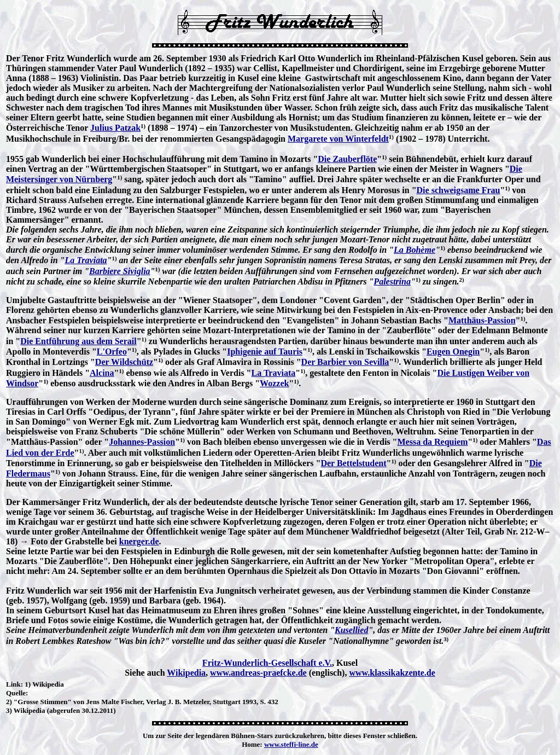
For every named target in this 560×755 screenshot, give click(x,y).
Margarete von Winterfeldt (338, 139)
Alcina (102, 373)
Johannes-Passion (142, 442)
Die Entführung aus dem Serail (78, 341)
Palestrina (392, 281)
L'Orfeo (112, 352)
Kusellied (351, 630)
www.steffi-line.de (291, 744)
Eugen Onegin (453, 352)
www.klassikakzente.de (392, 673)
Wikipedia (186, 673)
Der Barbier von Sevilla (345, 362)
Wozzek (274, 383)
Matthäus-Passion (482, 320)
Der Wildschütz (124, 362)
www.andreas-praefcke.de (258, 673)
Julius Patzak (115, 128)
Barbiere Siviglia (120, 271)
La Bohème (415, 250)
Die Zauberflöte (347, 159)
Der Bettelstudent (353, 463)
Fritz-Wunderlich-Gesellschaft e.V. (267, 663)
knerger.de (139, 541)
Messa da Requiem (432, 442)
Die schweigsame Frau (459, 190)
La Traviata (86, 260)
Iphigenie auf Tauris (265, 352)
